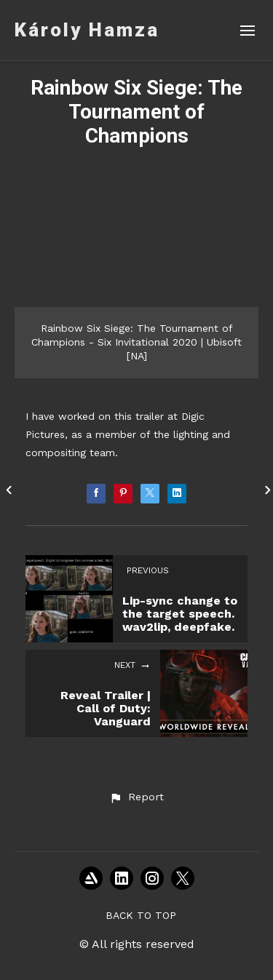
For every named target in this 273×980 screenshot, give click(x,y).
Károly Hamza (87, 30)
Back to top (141, 915)
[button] (136, 797)
